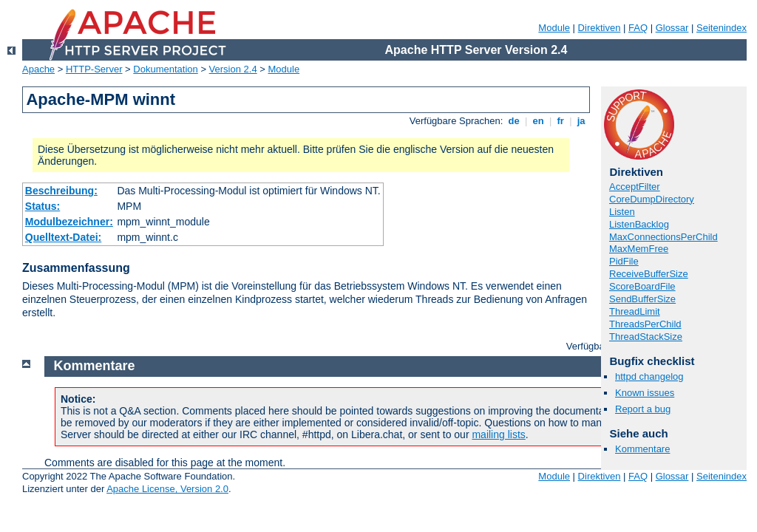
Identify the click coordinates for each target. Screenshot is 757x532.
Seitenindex (722, 28)
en (538, 121)
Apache (38, 69)
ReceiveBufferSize (649, 274)
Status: (43, 206)
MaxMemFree (639, 249)
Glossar (672, 28)
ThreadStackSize (646, 337)
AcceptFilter (635, 187)
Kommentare (642, 449)
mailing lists (498, 434)
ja (581, 121)
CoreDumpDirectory (652, 199)
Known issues (645, 393)
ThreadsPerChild (645, 324)
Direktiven (600, 28)
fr (561, 121)
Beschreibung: (61, 191)
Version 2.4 (233, 69)
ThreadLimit (635, 311)
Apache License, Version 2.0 (167, 489)
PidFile (624, 261)
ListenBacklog (639, 224)
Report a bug (643, 409)
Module (554, 28)
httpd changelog (649, 376)
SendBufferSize (642, 299)
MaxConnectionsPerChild (663, 237)
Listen (622, 212)
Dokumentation (165, 69)
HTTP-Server (94, 69)
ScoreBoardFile (642, 286)
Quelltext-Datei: (63, 237)
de (514, 121)
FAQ (638, 28)
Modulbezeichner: (69, 222)
